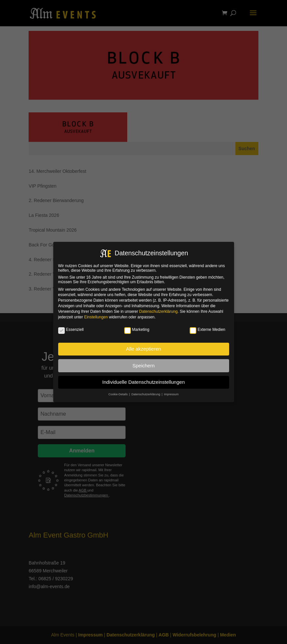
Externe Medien (207, 330)
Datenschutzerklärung (158, 311)
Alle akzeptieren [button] (143, 349)
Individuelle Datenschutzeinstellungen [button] (143, 382)
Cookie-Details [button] (119, 394)
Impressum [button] (171, 394)
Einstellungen (96, 317)
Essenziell (71, 330)
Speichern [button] (144, 366)
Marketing (137, 330)
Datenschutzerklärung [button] (146, 394)
